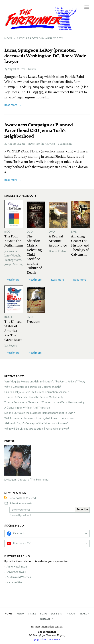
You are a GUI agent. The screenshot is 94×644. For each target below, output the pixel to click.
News (31, 144)
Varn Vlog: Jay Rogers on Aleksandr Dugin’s (45, 382)
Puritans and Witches (19, 577)
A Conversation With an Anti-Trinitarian (27, 408)
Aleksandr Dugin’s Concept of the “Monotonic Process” (36, 423)
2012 (23, 69)
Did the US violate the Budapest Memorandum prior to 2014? (40, 413)
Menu (20, 614)
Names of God (15, 582)
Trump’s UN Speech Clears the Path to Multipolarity (34, 397)
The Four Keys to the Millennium (14, 241)
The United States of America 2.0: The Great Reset (13, 330)
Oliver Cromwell (16, 572)
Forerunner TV (22, 543)
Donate (45, 619)
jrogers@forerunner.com (47, 639)
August (12, 69)
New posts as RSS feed (23, 498)
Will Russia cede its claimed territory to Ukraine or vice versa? (39, 418)
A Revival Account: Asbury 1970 (58, 241)
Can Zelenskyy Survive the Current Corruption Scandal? (36, 392)
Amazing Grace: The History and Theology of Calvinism (80, 245)
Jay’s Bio (57, 614)
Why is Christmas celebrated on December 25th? (33, 387)
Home (9, 614)
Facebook (19, 533)
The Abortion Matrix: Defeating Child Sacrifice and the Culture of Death (34, 254)
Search (85, 614)
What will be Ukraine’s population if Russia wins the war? (37, 429)
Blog (44, 614)
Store (32, 614)
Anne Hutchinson (17, 567)
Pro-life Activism (45, 144)
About (71, 614)
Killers (32, 69)
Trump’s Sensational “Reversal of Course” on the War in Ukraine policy (44, 402)
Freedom (33, 321)
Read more (11, 105)
